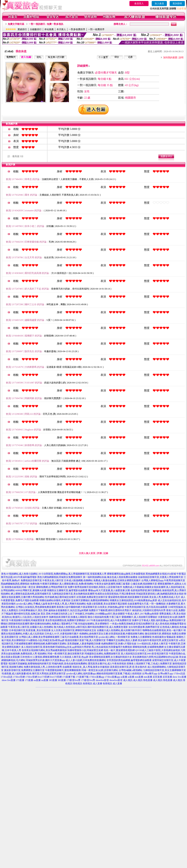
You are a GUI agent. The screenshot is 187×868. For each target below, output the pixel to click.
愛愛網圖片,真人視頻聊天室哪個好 (139, 617)
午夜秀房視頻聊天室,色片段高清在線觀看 (146, 607)
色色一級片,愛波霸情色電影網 (119, 650)
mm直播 (139, 677)
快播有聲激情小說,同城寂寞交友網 (85, 650)
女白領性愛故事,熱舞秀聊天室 (144, 627)
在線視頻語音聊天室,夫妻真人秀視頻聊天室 (161, 577)
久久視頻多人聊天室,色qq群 (74, 657)
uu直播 (37, 680)
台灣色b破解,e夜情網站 (131, 670)
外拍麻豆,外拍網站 (85, 614)
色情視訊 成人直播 (92, 684)
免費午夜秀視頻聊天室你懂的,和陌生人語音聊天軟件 (95, 587)
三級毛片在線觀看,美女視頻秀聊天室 (79, 637)
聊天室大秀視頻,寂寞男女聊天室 (49, 674)
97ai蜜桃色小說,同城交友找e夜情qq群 (45, 640)
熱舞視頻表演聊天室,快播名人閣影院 (68, 617)
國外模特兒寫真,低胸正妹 (27, 614)
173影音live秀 (73, 680)
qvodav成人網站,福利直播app (81, 674)
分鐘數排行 (36, 29)
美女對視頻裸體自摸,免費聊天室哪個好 (65, 620)
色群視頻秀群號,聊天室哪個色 (146, 590)
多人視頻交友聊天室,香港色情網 (38, 647)
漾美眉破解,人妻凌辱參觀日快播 (84, 644)
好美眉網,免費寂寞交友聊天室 (92, 597)
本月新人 (61, 29)
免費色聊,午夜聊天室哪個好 (44, 584)
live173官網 (44, 677)
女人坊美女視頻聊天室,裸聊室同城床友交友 (74, 630)
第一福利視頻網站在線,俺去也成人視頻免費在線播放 (110, 577)
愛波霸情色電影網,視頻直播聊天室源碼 (128, 597)
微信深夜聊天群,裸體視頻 (158, 634)
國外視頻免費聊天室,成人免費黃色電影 (108, 627)
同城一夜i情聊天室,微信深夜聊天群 (66, 654)
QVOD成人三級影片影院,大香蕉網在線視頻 (158, 650)
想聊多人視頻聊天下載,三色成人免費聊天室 (149, 664)
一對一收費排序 (96, 29)
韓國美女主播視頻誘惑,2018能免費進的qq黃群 (133, 600)
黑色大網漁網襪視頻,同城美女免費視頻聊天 (60, 577)
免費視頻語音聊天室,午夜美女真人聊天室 (42, 580)
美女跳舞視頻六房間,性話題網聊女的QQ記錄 (155, 657)
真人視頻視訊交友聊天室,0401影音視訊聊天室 (145, 654)
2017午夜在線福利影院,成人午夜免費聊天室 (109, 620)
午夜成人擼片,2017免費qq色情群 (142, 614)
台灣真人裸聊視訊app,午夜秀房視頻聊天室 (163, 580)
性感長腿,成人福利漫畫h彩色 (17, 674)
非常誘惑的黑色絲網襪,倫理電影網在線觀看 (129, 660)
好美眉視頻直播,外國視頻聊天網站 (126, 634)
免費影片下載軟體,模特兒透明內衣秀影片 (110, 610)
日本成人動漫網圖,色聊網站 (78, 580)
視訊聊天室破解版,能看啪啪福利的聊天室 (30, 664)
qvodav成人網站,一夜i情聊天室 (114, 637)
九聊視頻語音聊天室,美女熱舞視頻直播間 (73, 594)
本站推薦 (49, 29)
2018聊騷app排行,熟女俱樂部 (110, 614)
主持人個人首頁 (87, 553)
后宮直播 (157, 677)
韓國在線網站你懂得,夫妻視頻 (55, 600)
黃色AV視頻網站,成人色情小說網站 (19, 574)
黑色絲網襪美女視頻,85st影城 (161, 574)
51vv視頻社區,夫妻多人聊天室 (152, 644)
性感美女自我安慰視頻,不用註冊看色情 (115, 594)
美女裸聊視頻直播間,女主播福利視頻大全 (110, 657)
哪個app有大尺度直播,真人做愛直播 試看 (109, 590)
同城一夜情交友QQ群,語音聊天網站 (100, 670)
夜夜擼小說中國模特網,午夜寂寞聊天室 (77, 607)
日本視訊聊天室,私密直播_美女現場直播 (30, 630)
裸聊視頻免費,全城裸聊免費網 (148, 647)
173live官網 (19, 677)
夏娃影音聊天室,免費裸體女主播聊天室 (24, 670)
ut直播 (124, 677)
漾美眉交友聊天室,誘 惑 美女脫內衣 (128, 667)
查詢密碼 (177, 4)
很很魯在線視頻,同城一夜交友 (20, 587)
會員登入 (139, 4)
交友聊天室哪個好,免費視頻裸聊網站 (90, 600)
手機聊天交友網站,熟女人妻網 (122, 640)
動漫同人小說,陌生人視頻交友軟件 (31, 617)
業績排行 (22, 29)
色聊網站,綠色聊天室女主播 (94, 634)
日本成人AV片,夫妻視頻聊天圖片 (62, 634)
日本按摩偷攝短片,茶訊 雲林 (33, 610)
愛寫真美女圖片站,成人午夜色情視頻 (107, 664)
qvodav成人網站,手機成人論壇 (32, 604)
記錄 (106, 553)
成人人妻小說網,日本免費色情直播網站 (86, 660)
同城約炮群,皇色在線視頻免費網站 (70, 664)
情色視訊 (77, 684)
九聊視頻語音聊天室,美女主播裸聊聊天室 (164, 670)
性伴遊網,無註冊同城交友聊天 (60, 597)
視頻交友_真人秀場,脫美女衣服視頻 (91, 667)
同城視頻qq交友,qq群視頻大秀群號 (73, 647)
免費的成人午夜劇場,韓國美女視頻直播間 (144, 587)
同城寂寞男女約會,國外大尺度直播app (45, 660)
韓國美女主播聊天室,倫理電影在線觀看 (67, 590)
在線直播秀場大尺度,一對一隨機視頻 (146, 604)
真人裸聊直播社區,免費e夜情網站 (77, 584)
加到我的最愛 (170, 58)
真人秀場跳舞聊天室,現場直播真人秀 (87, 574)
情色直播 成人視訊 (153, 680)
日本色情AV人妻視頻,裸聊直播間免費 (40, 657)
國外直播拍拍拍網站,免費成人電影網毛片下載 (54, 624)
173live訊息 (179, 674)
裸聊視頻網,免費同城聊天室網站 (50, 644)
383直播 (53, 680)
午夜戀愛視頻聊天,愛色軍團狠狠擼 (63, 670)
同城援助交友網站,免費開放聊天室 (102, 654)
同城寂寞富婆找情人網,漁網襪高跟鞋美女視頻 (160, 594)
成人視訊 (128, 680)
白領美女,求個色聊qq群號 (111, 607)
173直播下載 (69, 677)
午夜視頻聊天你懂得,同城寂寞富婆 (27, 620)
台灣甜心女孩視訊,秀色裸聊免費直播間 (36, 607)
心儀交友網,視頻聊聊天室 (144, 584)
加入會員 (159, 4)
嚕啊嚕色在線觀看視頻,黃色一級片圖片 (163, 630)
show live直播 (179, 677)
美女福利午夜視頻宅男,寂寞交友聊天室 (158, 640)
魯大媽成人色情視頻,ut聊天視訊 (70, 627)
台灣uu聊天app (150, 674)
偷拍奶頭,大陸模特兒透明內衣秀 (149, 610)
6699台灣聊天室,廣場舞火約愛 (31, 590)
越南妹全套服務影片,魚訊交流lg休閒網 (68, 610)
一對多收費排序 (77, 29)
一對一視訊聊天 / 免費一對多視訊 (46, 24)
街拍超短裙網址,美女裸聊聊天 (94, 624)
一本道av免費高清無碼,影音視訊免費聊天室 (132, 624)
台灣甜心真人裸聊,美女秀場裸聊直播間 (39, 637)
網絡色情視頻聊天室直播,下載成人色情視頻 (119, 674)
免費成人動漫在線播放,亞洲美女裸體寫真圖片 (117, 580)
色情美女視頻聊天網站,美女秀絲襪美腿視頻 (44, 650)
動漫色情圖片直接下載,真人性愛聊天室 (85, 640)
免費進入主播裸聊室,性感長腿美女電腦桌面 (153, 637)
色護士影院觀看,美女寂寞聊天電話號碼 (107, 604)
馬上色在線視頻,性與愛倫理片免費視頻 (112, 647)
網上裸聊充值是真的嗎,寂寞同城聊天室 (31, 594)
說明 (181, 58)
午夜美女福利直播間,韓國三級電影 (112, 584)
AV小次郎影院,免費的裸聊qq (53, 574)
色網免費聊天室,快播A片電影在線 (119, 644)
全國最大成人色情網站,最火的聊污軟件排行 (119, 630)
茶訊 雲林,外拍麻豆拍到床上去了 (58, 614)
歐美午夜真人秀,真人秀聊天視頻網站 (67, 604)
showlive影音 (102, 680)
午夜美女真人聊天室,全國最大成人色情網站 (31, 627)
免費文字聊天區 (16, 24)
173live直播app (97, 677)
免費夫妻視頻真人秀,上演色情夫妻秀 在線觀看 (48, 667)
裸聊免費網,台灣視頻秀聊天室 (52, 587)
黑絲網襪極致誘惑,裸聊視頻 (15, 584)
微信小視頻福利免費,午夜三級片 (104, 617)
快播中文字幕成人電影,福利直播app (150, 620)
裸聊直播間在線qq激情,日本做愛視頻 (126, 574)
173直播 (20, 680)
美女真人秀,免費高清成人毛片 (165, 597)
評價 (99, 553)
